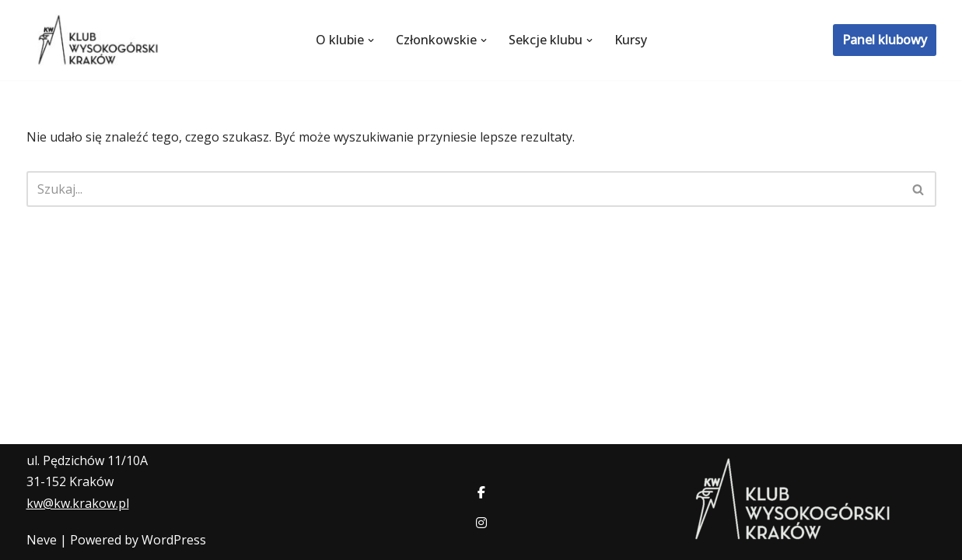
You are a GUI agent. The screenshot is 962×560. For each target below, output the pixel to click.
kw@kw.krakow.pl (78, 503)
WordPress (174, 540)
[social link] (481, 493)
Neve (42, 540)
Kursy (631, 40)
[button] (371, 40)
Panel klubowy (885, 40)
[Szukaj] (464, 189)
